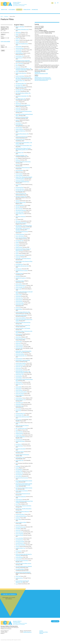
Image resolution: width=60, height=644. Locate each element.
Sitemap (41, 633)
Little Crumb (19, 289)
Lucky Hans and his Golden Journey (23, 563)
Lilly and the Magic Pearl (21, 223)
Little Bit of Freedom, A (21, 278)
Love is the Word (19, 538)
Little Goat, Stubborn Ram (21, 315)
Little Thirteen (19, 390)
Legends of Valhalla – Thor (21, 155)
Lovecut (17, 546)
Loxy (17, 553)
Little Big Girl (19, 269)
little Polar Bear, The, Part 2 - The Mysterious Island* (23, 372)
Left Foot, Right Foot (20, 131)
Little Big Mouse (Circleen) (22, 270)
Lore (17, 463)
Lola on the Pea (19, 432)
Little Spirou (18, 388)
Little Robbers (19, 378)
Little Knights (19, 342)
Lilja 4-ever (18, 221)
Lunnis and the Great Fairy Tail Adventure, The (22, 581)
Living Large (18, 420)
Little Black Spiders (20, 281)
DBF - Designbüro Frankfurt (16, 640)
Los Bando (18, 466)
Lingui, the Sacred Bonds (21, 238)
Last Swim (18, 91)
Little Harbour (19, 334)
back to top (56, 621)
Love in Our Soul (19, 532)
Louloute (18, 518)
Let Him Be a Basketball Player (22, 182)
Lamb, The (18, 39)
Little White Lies (19, 403)
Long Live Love (19, 440)
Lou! (17, 504)
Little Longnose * (20, 347)
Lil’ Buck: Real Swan (20, 234)
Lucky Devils (18, 559)
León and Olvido (19, 170)
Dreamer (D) (37, 72)
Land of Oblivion (19, 53)
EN (52, 3)
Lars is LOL (18, 67)
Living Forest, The (20, 415)
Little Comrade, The (20, 287)
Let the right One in (20, 189)
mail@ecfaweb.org (27, 632)
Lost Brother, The (19, 473)
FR (55, 3)
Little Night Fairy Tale (20, 365)
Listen (17, 252)
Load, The (18, 423)
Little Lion (18, 343)
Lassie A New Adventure (21, 73)
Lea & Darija (18, 123)
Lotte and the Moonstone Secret (23, 494)
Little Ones (18, 368)
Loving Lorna (19, 551)
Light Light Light (19, 212)
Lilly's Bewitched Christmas (22, 231)
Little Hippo (18, 337)
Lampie (17, 42)
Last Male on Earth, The (21, 87)
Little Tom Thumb (20, 393)
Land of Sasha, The (20, 56)
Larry (17, 65)
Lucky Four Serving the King (22, 560)
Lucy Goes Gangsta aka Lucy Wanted (24, 566)
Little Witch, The (19, 406)
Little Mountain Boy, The (21, 356)
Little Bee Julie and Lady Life (22, 266)
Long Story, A (19, 444)
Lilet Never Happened (21, 216)
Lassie (17, 71)
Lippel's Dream (19, 247)
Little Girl (18, 307)
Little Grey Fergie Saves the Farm (23, 322)
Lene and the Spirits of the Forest (23, 162)
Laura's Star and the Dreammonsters (24, 111)
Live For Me (18, 410)
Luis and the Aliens (20, 569)
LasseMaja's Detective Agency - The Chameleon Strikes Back (24, 69)
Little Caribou (19, 284)
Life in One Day (19, 209)
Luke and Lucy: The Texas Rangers (23, 572)
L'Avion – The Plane (20, 27)
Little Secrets (19, 382)
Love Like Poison (19, 540)
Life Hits (18, 207)
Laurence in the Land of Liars (22, 117)
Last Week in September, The (22, 96)
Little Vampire (19, 398)
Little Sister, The (19, 384)
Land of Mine (19, 51)
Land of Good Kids (20, 48)
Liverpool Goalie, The (20, 413)
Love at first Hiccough (21, 527)
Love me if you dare (20, 541)
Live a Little (18, 409)
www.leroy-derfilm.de (44, 69)
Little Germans (19, 301)
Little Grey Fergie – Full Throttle (23, 328)
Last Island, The (19, 85)
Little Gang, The (19, 298)
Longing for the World (21, 449)
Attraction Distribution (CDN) (41, 73)
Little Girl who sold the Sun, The (23, 312)
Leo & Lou (18, 165)
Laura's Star (18, 108)
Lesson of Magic (19, 175)
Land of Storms (19, 58)
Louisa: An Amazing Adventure (22, 511)
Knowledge (35, 10)
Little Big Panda (19, 273)
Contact (41, 631)
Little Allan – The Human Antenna (23, 258)
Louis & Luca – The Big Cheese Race (23, 509)
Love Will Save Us (20, 543)
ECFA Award (12, 10)
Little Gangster (19, 300)
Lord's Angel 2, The (20, 457)
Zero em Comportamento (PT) (41, 80)
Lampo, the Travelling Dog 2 (22, 44)
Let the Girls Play (19, 187)
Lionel (17, 242)
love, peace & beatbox (21, 545)
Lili (16, 219)
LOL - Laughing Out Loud (21, 428)
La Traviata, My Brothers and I (22, 29)
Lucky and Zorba (19, 557)
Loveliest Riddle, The (20, 548)
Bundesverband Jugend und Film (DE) (43, 79)
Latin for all (18, 103)
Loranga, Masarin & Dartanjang (22, 454)
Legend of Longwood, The (21, 137)
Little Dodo (18, 296)
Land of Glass (19, 46)
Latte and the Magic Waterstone (23, 105)
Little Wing (18, 404)
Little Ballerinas (19, 264)
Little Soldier (19, 387)
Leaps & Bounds (19, 125)
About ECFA (4, 10)
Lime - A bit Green (20, 236)
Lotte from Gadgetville (21, 497)
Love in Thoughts (19, 533)
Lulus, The (18, 576)
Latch (17, 102)
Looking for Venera (20, 452)
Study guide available (5, 41)
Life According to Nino (21, 202)
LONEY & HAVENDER (20, 437)
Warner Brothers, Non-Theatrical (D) (43, 78)
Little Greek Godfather (21, 318)
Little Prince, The (20, 374)
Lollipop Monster (19, 433)
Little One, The (19, 366)
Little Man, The (19, 348)
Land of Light (19, 50)
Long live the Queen (20, 441)
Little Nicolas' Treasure (21, 363)
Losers (17, 468)
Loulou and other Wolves (21, 516)
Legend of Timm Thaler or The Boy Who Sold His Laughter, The (23, 149)
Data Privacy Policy (44, 632)
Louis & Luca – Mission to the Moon (23, 506)
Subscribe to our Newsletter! (9, 594)
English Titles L (19, 25)
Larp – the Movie (19, 63)
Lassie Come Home (20, 76)
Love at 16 (18, 525)
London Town (19, 435)
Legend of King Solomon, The (22, 134)
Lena (17, 158)
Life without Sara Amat (21, 210)
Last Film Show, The (20, 80)
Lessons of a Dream (20, 180)
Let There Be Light (20, 191)
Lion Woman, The (19, 241)
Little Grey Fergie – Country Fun (23, 325)
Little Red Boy (19, 376)
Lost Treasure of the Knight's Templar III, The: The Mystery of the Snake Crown (24, 485)
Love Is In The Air (19, 535)
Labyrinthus (18, 32)
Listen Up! (18, 257)
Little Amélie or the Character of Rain (24, 261)
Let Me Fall (18, 184)
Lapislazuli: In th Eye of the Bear (23, 61)
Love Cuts (18, 530)
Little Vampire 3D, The (21, 400)
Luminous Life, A (19, 578)
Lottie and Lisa (19, 499)
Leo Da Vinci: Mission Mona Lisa (23, 167)
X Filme (36, 76)
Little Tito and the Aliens (21, 392)
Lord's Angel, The (19, 460)
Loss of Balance (19, 469)
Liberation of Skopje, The (21, 196)
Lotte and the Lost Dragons (22, 491)
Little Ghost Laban (20, 303)
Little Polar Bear (19, 370)
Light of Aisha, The (20, 214)
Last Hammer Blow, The (21, 83)
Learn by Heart (19, 127)
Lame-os (18, 40)
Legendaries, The (19, 152)
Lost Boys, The (19, 471)
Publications (27, 10)
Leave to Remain (19, 129)
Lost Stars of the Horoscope (22, 478)
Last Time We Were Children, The (23, 93)
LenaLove (18, 160)
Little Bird (18, 276)
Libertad (18, 201)
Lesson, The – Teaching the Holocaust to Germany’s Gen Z (24, 178)
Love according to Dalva (21, 522)
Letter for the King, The (21, 194)
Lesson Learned (19, 174)
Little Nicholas (19, 359)
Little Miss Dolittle (20, 354)
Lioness (17, 244)
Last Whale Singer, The (21, 99)
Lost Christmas (19, 474)
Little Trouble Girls (20, 395)
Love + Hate (18, 519)
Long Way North (19, 446)
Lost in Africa (19, 476)
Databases (19, 10)
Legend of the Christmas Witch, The (24, 145)
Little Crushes (19, 295)
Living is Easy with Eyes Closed (22, 417)
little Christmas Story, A (21, 285)
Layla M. (17, 120)
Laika (17, 34)
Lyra (17, 584)
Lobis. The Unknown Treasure (22, 425)
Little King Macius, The (21, 339)
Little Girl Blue (19, 309)
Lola (17, 430)
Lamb (17, 36)
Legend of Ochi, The (20, 140)
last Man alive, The (20, 90)
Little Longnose (19, 345)
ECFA (2, 16)
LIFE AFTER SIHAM (20, 205)
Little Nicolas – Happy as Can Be (23, 360)
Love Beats (18, 528)
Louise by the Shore (20, 514)
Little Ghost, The (19, 305)
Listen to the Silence (20, 255)
